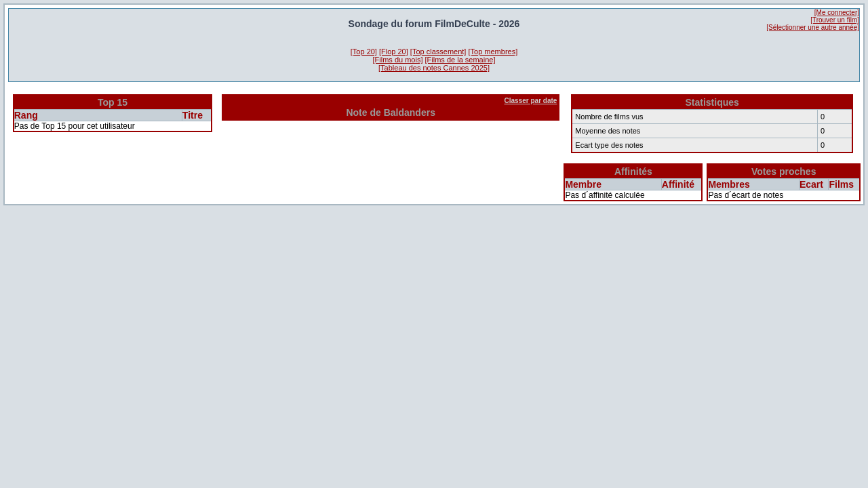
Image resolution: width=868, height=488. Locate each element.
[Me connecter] (837, 13)
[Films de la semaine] (460, 60)
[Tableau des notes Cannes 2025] (434, 68)
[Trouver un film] (835, 20)
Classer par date (531, 101)
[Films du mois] (398, 60)
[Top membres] (493, 52)
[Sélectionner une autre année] (813, 27)
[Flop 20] (394, 52)
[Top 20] (364, 52)
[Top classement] (438, 52)
